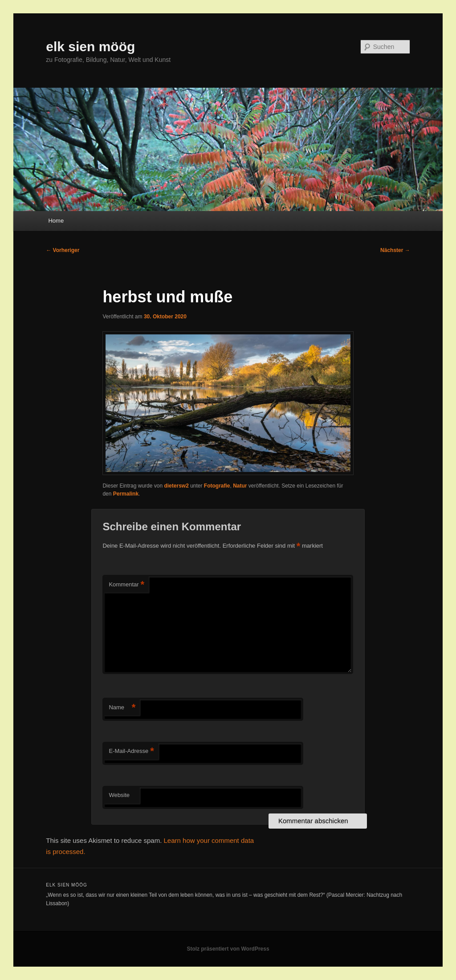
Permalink (126, 494)
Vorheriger (63, 250)
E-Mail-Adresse (131, 751)
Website (119, 795)
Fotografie (217, 486)
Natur (240, 486)
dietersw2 (176, 486)
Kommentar (126, 585)
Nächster (395, 250)
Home (56, 221)
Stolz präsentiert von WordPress (228, 949)
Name (122, 708)
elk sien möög (90, 47)
